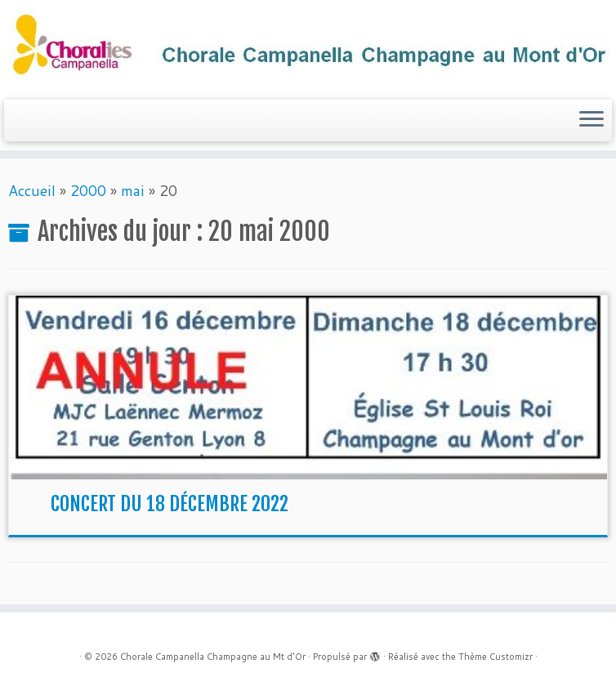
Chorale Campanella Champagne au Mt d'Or (213, 657)
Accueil (32, 190)
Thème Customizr (495, 657)
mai (133, 190)
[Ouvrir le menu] (591, 121)
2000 (88, 190)
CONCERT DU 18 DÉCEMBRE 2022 (170, 504)
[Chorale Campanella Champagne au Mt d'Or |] (308, 48)
